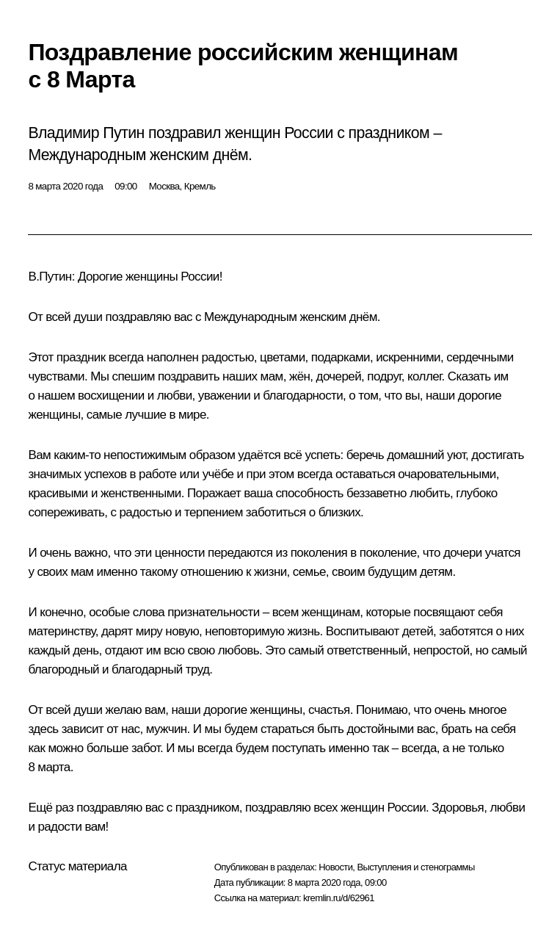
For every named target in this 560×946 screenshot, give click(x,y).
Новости (335, 867)
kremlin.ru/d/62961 (339, 898)
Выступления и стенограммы (415, 867)
